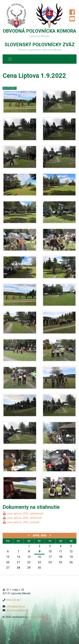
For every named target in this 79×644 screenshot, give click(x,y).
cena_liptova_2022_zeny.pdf (23, 522)
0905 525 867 (13, 600)
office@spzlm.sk (16, 607)
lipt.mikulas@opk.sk (17, 610)
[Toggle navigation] (10, 59)
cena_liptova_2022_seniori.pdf (24, 518)
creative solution (37, 617)
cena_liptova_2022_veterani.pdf (25, 514)
